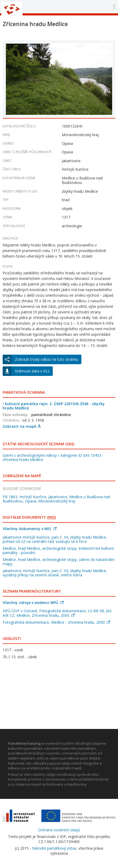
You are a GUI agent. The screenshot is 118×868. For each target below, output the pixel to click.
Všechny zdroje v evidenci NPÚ (33, 603)
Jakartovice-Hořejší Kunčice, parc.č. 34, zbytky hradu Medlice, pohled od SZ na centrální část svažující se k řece (55, 539)
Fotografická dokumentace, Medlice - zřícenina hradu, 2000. (56, 622)
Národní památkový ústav (54, 848)
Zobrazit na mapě (22, 426)
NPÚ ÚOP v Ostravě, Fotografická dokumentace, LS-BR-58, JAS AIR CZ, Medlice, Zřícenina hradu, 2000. (57, 613)
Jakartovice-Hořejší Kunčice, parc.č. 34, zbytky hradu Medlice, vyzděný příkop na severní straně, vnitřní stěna (55, 573)
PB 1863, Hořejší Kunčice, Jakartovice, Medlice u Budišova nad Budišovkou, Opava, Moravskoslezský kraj (56, 499)
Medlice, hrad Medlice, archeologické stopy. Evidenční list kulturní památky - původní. (58, 550)
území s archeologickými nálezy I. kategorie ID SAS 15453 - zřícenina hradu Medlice (53, 457)
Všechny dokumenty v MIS (30, 529)
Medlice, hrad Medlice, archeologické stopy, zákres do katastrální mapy (58, 562)
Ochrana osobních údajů (59, 830)
